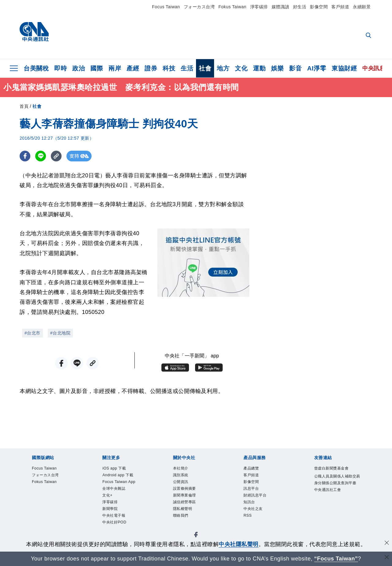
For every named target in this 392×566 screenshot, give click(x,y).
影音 (295, 68)
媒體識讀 (281, 7)
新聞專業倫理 (190, 502)
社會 (205, 68)
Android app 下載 (124, 477)
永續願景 (362, 7)
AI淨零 (317, 68)
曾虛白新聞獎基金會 (337, 473)
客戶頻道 (340, 7)
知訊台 (252, 510)
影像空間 (319, 7)
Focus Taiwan (166, 7)
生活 (187, 68)
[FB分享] (25, 156)
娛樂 (277, 68)
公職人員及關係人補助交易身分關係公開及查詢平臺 (337, 494)
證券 (151, 68)
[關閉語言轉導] (387, 558)
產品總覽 (255, 469)
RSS (249, 527)
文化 (241, 68)
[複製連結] (56, 156)
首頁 (24, 106)
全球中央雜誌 (119, 502)
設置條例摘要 (190, 494)
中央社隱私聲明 (239, 544)
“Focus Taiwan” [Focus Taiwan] (336, 559)
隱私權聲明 (187, 519)
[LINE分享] (41, 156)
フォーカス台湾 (199, 7)
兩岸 (115, 68)
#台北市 (32, 333)
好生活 (300, 7)
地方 (223, 68)
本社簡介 (184, 469)
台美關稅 (36, 68)
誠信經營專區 (190, 510)
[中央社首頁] (34, 33)
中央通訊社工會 (334, 510)
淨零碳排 (259, 7)
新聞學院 (114, 527)
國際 (97, 68)
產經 (133, 68)
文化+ (110, 510)
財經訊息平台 (260, 502)
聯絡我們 (184, 527)
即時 (60, 68)
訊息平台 (255, 494)
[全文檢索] (369, 36)
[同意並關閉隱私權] (387, 543)
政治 (79, 68)
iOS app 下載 (119, 469)
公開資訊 (184, 485)
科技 (169, 68)
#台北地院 (60, 333)
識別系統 (184, 477)
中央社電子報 (119, 535)
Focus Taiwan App (120, 490)
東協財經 (344, 68)
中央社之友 (258, 519)
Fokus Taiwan (232, 7)
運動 (259, 68)
